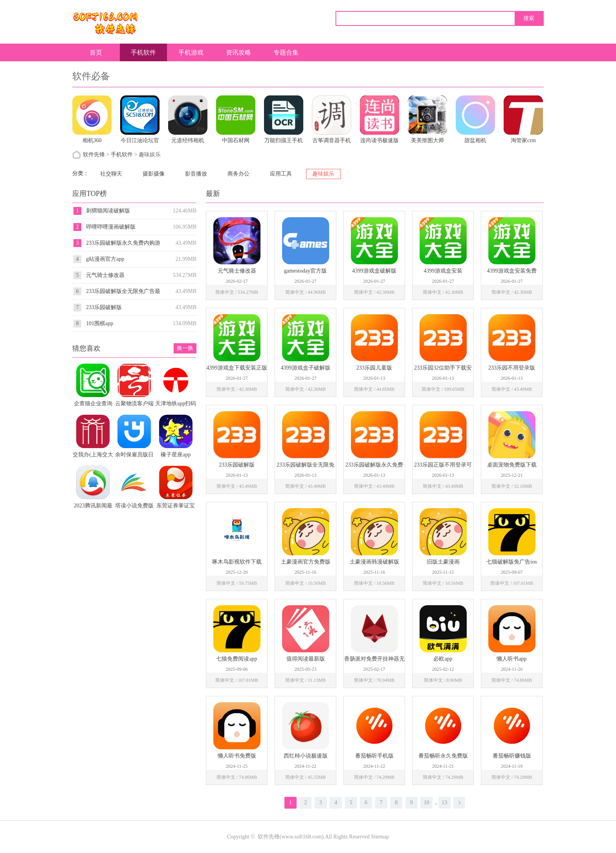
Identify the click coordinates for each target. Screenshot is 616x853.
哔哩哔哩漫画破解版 (111, 227)
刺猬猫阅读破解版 (108, 211)
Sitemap (380, 837)
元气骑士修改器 (105, 275)
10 (427, 803)
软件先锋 (94, 155)
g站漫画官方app (105, 259)
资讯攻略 (238, 52)
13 (444, 803)
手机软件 (143, 52)
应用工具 (281, 174)
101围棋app (100, 323)
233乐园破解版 (104, 307)
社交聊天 (111, 174)
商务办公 (238, 174)
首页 (96, 52)
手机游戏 (191, 52)
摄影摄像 (154, 174)
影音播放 (196, 174)
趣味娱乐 (323, 174)
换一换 (185, 348)
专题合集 (286, 52)
